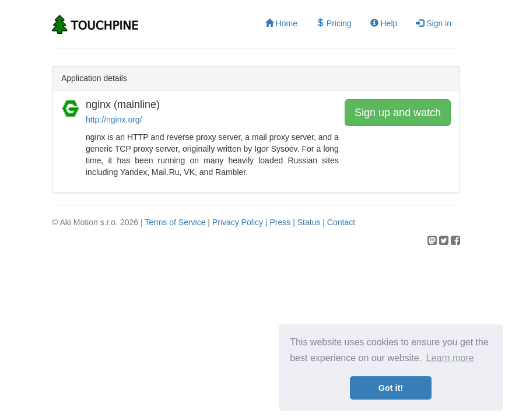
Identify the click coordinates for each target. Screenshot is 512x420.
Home (281, 23)
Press (280, 222)
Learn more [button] (450, 358)
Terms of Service (175, 222)
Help (384, 23)
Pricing (334, 23)
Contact (341, 222)
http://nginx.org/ (114, 120)
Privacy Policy (238, 222)
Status (309, 222)
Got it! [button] (391, 388)
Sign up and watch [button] (398, 113)
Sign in (434, 23)
